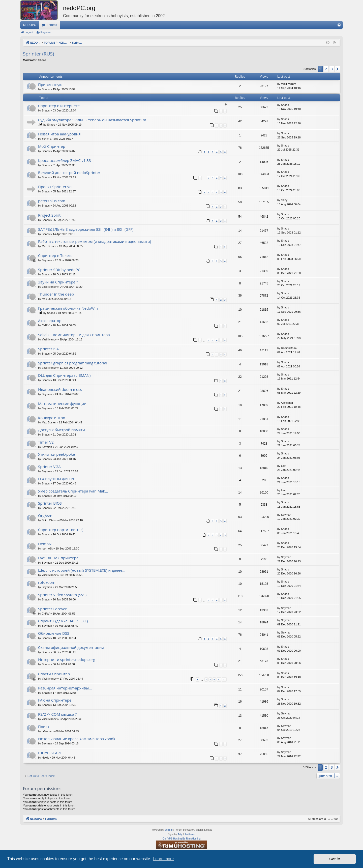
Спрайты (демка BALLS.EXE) (63, 621)
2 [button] (326, 69)
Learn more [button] (163, 859)
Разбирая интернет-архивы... (65, 688)
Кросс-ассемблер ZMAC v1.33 (65, 160)
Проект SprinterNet (55, 187)
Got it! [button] (335, 859)
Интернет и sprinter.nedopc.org (67, 659)
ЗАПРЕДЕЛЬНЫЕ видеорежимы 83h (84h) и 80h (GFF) (86, 229)
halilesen (190, 834)
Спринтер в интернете (59, 106)
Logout (29, 32)
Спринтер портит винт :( (60, 530)
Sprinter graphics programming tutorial (73, 363)
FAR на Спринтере (55, 700)
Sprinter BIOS (50, 503)
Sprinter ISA (48, 349)
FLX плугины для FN (56, 479)
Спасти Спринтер (54, 674)
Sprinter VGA (49, 467)
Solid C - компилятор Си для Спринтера (74, 335)
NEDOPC (30, 25)
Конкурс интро (52, 418)
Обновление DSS (54, 633)
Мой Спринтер (52, 146)
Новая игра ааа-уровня (59, 134)
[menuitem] (339, 25)
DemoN (45, 544)
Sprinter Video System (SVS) (62, 595)
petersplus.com (52, 201)
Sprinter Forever (52, 609)
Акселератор (50, 321)
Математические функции (62, 403)
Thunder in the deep (56, 294)
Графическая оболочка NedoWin (68, 308)
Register (46, 32)
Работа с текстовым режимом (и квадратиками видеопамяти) (95, 241)
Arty (180, 834)
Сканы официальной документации (71, 647)
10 (219, 679)
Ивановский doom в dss (60, 389)
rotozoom (47, 582)
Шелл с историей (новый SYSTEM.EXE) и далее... (82, 570)
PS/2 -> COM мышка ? (57, 714)
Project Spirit (49, 215)
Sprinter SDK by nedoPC (59, 270)
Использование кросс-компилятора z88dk (77, 739)
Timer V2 (46, 442)
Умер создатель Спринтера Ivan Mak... (73, 491)
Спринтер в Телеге (55, 255)
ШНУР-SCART (50, 753)
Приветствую (50, 84)
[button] (338, 69)
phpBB (168, 830)
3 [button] (332, 69)
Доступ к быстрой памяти (62, 430)
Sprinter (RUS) (39, 54)
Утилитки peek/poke (56, 454)
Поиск (44, 727)
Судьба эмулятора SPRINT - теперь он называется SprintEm (92, 120)
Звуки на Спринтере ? (58, 282)
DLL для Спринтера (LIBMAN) (64, 375)
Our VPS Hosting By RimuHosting (182, 839)
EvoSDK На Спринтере (58, 558)
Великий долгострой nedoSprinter (69, 172)
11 (224, 679)
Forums (52, 25)
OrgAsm (45, 515)
